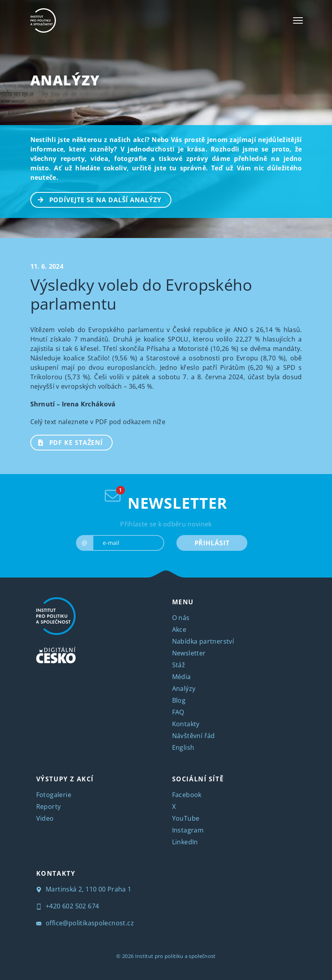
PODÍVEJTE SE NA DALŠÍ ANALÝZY (96, 199)
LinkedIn (185, 842)
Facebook (187, 795)
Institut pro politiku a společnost (175, 956)
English (183, 747)
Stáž (179, 665)
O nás (181, 618)
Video (45, 818)
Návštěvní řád (194, 736)
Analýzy (65, 80)
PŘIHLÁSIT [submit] (212, 543)
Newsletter (189, 653)
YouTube (186, 818)
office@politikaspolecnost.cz (85, 923)
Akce (179, 629)
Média (182, 677)
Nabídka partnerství (203, 641)
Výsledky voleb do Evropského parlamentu (141, 294)
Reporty (49, 807)
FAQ (178, 712)
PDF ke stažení (67, 442)
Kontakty (186, 724)
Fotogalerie (54, 795)
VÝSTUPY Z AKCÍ (65, 779)
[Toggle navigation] (298, 20)
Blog (179, 700)
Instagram (188, 830)
